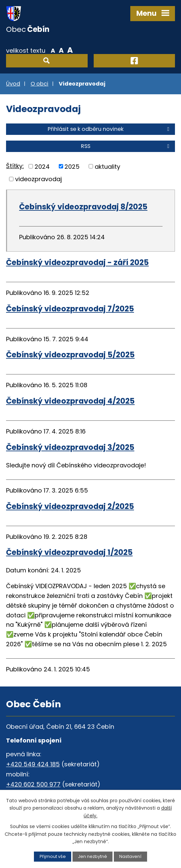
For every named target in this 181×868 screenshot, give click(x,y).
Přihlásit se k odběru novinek (110, 129)
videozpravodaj (38, 179)
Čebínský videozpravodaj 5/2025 (70, 355)
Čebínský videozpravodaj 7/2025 (70, 309)
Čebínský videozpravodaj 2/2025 (70, 506)
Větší (70, 50)
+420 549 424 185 (33, 764)
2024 (42, 166)
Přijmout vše (53, 856)
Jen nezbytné (93, 856)
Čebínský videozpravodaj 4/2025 (70, 401)
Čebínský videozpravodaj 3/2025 (70, 447)
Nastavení (130, 856)
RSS (126, 146)
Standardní (61, 50)
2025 (72, 166)
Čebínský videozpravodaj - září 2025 (77, 262)
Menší (53, 50)
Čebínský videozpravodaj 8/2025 (83, 207)
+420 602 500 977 (33, 784)
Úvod (13, 84)
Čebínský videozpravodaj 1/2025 (69, 552)
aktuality (107, 166)
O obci (39, 84)
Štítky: (15, 166)
